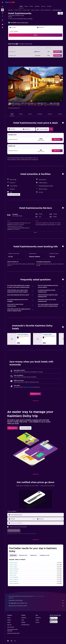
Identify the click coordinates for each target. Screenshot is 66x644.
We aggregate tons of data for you (36, 603)
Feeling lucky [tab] (34, 555)
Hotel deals (10, 10)
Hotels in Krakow (13, 565)
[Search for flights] (2, 7)
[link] (36, 394)
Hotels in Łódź (13, 575)
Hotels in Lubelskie (35, 10)
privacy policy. (33, 534)
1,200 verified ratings (23, 23)
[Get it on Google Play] (54, 618)
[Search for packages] (2, 16)
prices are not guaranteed (39, 596)
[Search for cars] (2, 13)
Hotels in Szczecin (13, 581)
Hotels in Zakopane (14, 569)
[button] (2, 2)
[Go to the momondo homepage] (10, 2)
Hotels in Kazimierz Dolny (46, 10)
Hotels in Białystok (14, 577)
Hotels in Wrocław (14, 571)
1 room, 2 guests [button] (14, 31)
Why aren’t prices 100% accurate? (36, 606)
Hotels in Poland (26, 10)
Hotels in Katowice (14, 579)
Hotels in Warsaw (13, 563)
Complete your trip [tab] (44, 555)
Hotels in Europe (18, 10)
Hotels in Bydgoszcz (14, 583)
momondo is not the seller (36, 600)
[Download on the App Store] (54, 622)
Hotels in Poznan (13, 573)
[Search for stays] (2, 10)
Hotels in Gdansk (13, 567)
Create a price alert (28, 387)
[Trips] (2, 20)
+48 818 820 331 (12, 21)
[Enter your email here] (37, 523)
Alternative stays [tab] (23, 555)
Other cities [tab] (13, 555)
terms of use (26, 534)
